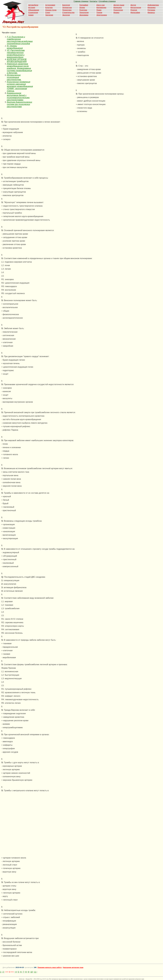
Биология (66, 5)
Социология (33, 13)
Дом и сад (101, 5)
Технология (84, 13)
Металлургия (136, 8)
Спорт (48, 13)
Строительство (68, 13)
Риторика (151, 10)
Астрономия (50, 5)
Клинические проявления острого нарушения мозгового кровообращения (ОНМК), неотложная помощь (20, 86)
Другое (133, 5)
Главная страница (81, 1)
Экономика (84, 15)
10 (32, 972)
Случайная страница (107, 1)
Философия (135, 13)
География (84, 5)
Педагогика (67, 10)
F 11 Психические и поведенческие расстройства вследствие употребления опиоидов (20, 40)
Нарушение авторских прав (73, 967)
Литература (67, 8)
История (32, 8)
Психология (118, 10)
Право (99, 10)
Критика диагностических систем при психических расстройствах (19, 104)
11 (35, 972)
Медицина (118, 8)
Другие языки (119, 5)
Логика (82, 8)
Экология (66, 15)
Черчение (49, 15)
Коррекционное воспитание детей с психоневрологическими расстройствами (18, 96)
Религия (134, 10)
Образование (34, 10)
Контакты (93, 1)
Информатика (153, 5)
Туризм (99, 13)
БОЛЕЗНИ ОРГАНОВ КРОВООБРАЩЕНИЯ (17, 60)
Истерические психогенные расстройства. (14, 77)
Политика (83, 10)
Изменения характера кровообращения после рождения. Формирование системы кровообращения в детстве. (19, 68)
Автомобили (33, 5)
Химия (31, 15)
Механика (152, 8)
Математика (101, 8)
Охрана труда (51, 10)
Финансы (151, 13)
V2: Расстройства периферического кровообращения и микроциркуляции (16, 54)
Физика (116, 13)
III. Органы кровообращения (15, 47)
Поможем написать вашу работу (50, 967)
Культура (49, 8)
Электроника (102, 15)
